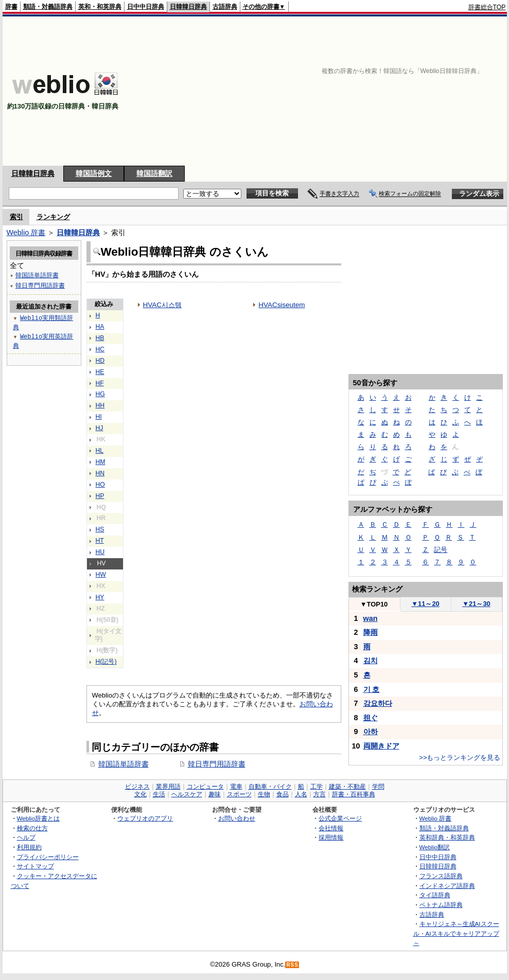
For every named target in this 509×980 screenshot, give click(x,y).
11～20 (425, 604)
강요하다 (378, 703)
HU (100, 552)
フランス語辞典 (441, 876)
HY (100, 597)
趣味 (215, 794)
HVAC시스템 (162, 305)
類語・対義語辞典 (48, 7)
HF (100, 383)
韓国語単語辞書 (124, 764)
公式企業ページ (340, 818)
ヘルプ (26, 837)
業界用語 (168, 787)
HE (100, 372)
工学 (317, 787)
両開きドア (381, 746)
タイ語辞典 (435, 895)
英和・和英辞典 (100, 7)
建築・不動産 (347, 787)
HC (100, 349)
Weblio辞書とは (38, 818)
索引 (16, 217)
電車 (236, 787)
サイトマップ (36, 866)
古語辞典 (225, 7)
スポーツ (239, 794)
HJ (100, 428)
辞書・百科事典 (354, 794)
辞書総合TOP (487, 7)
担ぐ (371, 718)
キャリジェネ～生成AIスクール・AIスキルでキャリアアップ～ (456, 933)
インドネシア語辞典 (447, 886)
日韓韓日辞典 (188, 7)
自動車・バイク (270, 787)
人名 (301, 794)
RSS (292, 965)
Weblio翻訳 (435, 847)
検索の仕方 (32, 828)
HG (100, 394)
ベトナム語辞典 (441, 905)
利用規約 (29, 847)
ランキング (53, 217)
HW (101, 575)
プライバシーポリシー (48, 857)
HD (100, 361)
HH (100, 405)
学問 (378, 787)
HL (100, 451)
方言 (320, 794)
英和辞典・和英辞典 (447, 837)
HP (100, 496)
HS (100, 529)
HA (100, 327)
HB (100, 338)
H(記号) (106, 662)
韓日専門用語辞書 (217, 764)
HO (100, 485)
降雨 (371, 632)
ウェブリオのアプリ (145, 818)
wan (371, 618)
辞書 (11, 7)
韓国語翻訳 (154, 173)
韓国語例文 (94, 173)
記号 (441, 550)
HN (100, 473)
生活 (159, 794)
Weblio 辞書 (26, 233)
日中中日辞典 (146, 7)
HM (101, 462)
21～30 (476, 604)
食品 (283, 794)
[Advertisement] (397, 91)
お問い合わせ (237, 818)
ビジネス (137, 787)
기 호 (372, 689)
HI (99, 417)
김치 (371, 661)
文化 (141, 794)
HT (100, 541)
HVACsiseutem (282, 305)
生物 (264, 794)
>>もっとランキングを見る (460, 758)
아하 (371, 732)
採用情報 (331, 837)
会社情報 (331, 828)
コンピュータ (205, 787)
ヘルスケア (187, 794)
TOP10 (374, 604)
